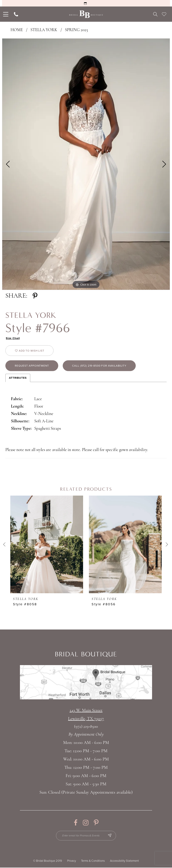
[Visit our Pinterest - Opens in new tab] (96, 823)
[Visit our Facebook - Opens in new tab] (76, 823)
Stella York (44, 30)
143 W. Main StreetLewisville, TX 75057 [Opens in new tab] (86, 715)
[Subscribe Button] (110, 836)
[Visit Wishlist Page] (164, 14)
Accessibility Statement (124, 861)
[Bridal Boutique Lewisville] (86, 14)
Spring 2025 (77, 30)
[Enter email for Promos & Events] (86, 836)
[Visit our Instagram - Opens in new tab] (86, 823)
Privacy (72, 861)
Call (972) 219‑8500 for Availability (100, 366)
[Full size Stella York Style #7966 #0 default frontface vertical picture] (86, 164)
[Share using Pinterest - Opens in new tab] (35, 296)
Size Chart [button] (13, 338)
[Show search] (155, 14)
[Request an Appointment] (86, 3)
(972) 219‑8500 (86, 727)
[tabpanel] (86, 164)
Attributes (18, 378)
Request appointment (32, 366)
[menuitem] (5, 14)
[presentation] (47, 545)
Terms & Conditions (93, 861)
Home (17, 30)
